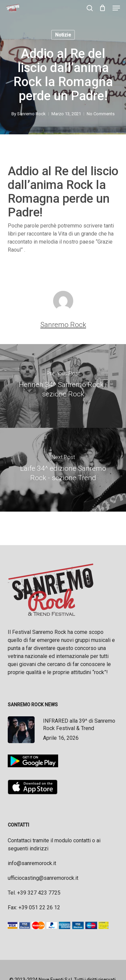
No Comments (101, 114)
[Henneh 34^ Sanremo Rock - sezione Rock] (63, 386)
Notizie (63, 35)
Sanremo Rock (31, 114)
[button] (116, 8)
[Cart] (103, 8)
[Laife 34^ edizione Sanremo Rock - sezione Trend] (63, 470)
